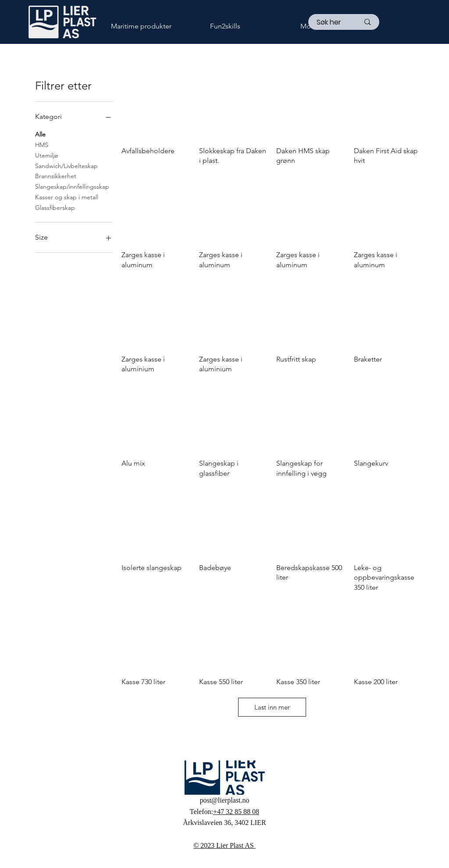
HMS (42, 144)
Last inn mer (272, 707)
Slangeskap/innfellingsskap (72, 186)
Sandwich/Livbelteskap (66, 165)
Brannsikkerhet (56, 176)
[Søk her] (331, 22)
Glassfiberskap (55, 207)
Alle (40, 134)
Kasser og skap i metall (67, 197)
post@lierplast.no (224, 800)
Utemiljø (46, 155)
